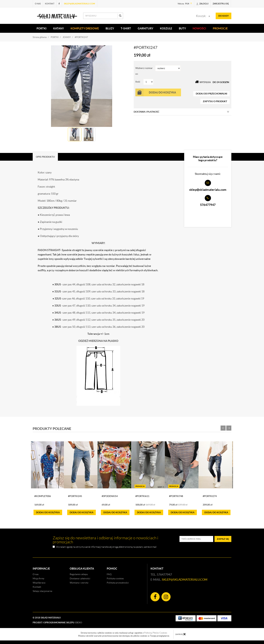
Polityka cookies (115, 578)
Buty (182, 28)
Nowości (199, 28)
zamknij (181, 634)
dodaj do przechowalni (211, 94)
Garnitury (145, 28)
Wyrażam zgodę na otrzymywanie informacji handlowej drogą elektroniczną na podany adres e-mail (106, 547)
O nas (38, 4)
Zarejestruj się (221, 4)
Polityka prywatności (118, 583)
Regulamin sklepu (79, 574)
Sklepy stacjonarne (42, 591)
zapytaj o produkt (215, 101)
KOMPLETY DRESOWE (85, 28)
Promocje (220, 28)
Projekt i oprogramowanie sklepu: (57, 623)
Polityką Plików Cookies (156, 633)
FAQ (109, 574)
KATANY (59, 28)
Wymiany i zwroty (79, 583)
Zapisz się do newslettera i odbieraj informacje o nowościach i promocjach (105, 540)
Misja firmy (38, 578)
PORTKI (42, 28)
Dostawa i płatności (80, 578)
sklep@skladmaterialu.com (79, 4)
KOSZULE (166, 28)
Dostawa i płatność (181, 112)
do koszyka (48, 512)
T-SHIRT (126, 28)
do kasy (224, 16)
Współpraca (39, 583)
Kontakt (50, 4)
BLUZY (110, 28)
